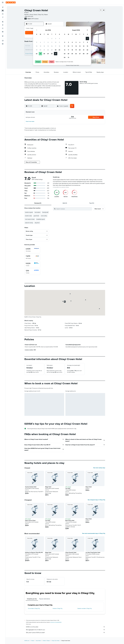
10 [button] (56, 42)
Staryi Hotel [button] (89, 487)
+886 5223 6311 (29, 16)
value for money (29, 223)
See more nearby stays (99, 468)
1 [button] (48, 38)
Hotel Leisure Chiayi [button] (30, 520)
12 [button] (37, 46)
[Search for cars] (3, 14)
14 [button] (44, 46)
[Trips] (3, 36)
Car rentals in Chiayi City (34, 608)
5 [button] (37, 42)
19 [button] (37, 50)
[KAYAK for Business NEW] (3, 32)
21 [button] (44, 50)
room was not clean (30, 219)
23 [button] (52, 50)
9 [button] (52, 42)
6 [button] (40, 42)
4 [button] (59, 38)
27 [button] (40, 54)
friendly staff (45, 212)
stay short (37, 223)
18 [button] (59, 46)
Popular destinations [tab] (45, 599)
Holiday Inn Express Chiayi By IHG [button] (34, 552)
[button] (3, 2)
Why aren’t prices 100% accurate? (66, 632)
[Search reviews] (74, 209)
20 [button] (40, 50)
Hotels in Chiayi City (58, 608)
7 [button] (44, 42)
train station (38, 212)
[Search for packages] (3, 17)
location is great (29, 212)
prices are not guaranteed (56, 622)
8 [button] (48, 42)
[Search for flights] (3, 7)
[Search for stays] (3, 11)
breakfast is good (41, 219)
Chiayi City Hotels (56, 641)
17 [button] (56, 46)
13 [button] (40, 46)
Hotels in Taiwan (46, 641)
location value (28, 216)
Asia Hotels (38, 641)
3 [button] (56, 38)
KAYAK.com (27, 641)
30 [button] (52, 54)
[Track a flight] (3, 28)
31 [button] (56, 54)
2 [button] (52, 38)
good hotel (36, 216)
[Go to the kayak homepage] (11, 2)
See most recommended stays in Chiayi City (94, 533)
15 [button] (48, 46)
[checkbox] (32, 250)
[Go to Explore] (3, 25)
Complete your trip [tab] (32, 599)
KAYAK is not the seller (66, 627)
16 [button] (52, 46)
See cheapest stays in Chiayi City (96, 500)
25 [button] (59, 50)
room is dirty (44, 216)
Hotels (33, 641)
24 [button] (56, 50)
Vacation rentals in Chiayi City (85, 608)
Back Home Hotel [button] (70, 520)
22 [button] (48, 50)
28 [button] (44, 54)
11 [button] (59, 42)
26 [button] (37, 54)
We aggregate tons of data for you (66, 630)
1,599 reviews (35, 19)
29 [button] (48, 54)
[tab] (38, 203)
